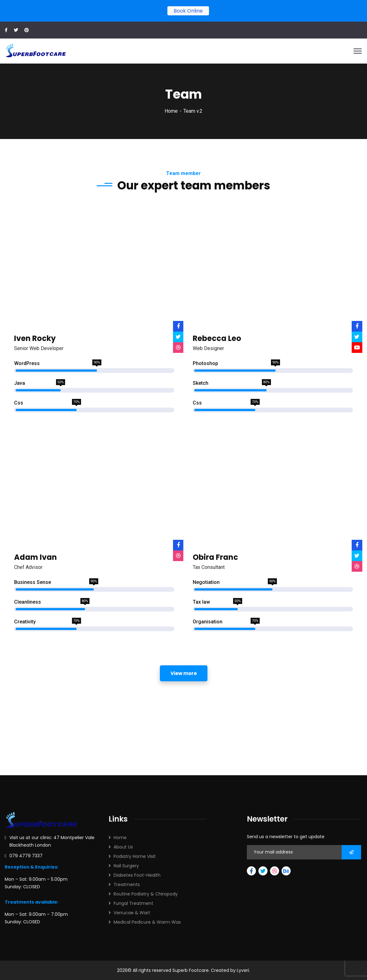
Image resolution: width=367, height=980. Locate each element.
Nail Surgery (126, 866)
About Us (123, 847)
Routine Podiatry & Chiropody (146, 894)
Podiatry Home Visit (135, 856)
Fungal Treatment (133, 903)
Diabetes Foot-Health (137, 875)
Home (171, 111)
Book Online (188, 11)
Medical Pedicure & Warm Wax (147, 922)
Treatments (127, 885)
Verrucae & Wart (132, 913)
